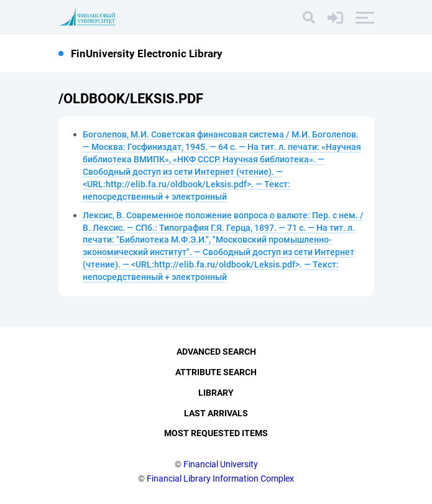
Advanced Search (216, 352)
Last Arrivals (216, 413)
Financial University (221, 464)
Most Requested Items (216, 433)
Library (216, 393)
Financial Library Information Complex (220, 478)
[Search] (309, 17)
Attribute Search (216, 372)
